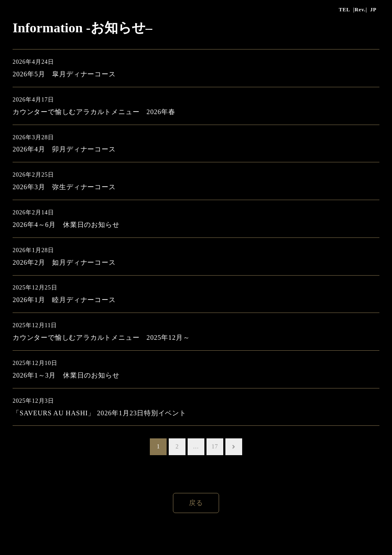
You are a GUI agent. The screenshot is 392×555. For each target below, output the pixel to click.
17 (215, 447)
